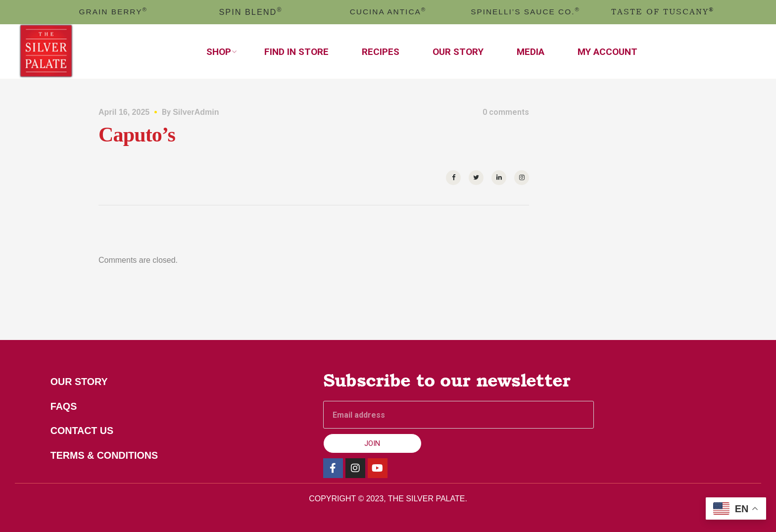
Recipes (381, 52)
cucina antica (388, 12)
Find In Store (296, 52)
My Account (607, 52)
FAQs (64, 407)
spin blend (251, 12)
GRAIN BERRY (113, 12)
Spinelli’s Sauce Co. (526, 12)
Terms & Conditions (106, 456)
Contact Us (83, 432)
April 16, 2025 (124, 112)
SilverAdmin (196, 112)
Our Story (458, 52)
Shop (219, 52)
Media (531, 52)
